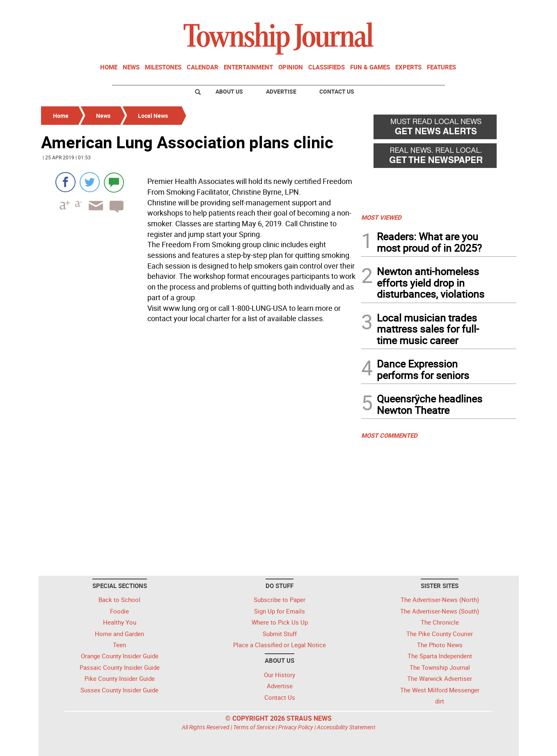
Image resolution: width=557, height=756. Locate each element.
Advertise (281, 91)
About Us (229, 91)
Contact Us (337, 91)
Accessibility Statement (346, 727)
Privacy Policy (296, 727)
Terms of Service (254, 727)
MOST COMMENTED (389, 435)
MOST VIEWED (381, 217)
